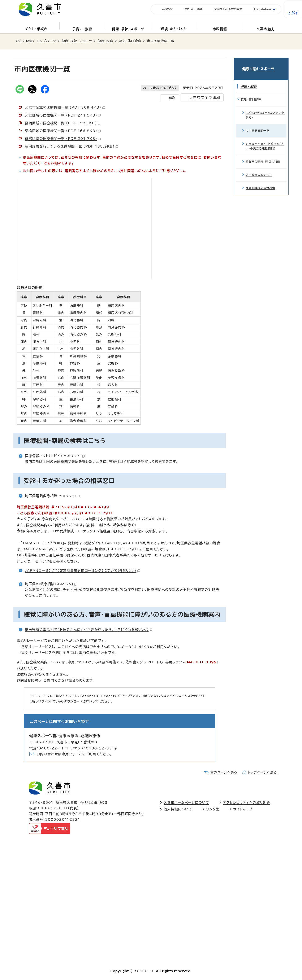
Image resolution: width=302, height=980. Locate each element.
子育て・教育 (82, 29)
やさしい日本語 (193, 9)
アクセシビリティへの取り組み (247, 802)
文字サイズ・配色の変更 (228, 9)
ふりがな (167, 9)
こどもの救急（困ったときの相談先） (265, 110)
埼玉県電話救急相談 (52, 496)
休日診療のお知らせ (259, 170)
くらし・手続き (36, 29)
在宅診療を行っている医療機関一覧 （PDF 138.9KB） (72, 146)
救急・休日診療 (130, 41)
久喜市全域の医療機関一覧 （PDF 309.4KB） (65, 107)
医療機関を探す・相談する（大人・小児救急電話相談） (265, 141)
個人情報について (178, 809)
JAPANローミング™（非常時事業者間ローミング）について (82, 570)
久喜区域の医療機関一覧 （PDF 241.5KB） (63, 115)
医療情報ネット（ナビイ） (55, 456)
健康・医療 (105, 41)
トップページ (47, 41)
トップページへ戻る (263, 772)
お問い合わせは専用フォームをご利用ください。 (75, 754)
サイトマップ (243, 809)
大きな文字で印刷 (205, 98)
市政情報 (220, 29)
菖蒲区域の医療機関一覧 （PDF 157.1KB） (63, 123)
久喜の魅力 (266, 29)
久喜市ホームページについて (186, 802)
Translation (262, 9)
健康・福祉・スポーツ (128, 29)
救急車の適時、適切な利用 (263, 156)
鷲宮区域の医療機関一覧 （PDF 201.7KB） (63, 139)
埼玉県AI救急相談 (51, 584)
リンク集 (213, 809)
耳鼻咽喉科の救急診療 (260, 183)
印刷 (172, 98)
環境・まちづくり (174, 29)
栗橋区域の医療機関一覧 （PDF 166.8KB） (63, 131)
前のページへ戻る (224, 772)
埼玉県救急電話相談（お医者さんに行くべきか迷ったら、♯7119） (89, 630)
